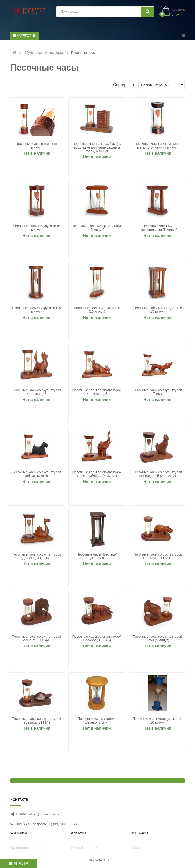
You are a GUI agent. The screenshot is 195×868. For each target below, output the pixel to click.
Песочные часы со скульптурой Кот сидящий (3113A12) (158, 475)
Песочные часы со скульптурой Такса (158, 393)
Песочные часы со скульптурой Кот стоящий (37, 393)
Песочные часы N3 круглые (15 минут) (37, 311)
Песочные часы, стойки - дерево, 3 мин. (98, 723)
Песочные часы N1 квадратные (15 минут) (158, 311)
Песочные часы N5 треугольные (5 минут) (97, 228)
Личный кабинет (85, 850)
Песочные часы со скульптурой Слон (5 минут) (158, 640)
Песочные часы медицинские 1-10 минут (158, 723)
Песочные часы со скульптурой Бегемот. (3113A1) (158, 558)
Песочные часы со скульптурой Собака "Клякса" (37, 475)
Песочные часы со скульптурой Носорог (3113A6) (97, 640)
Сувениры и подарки (45, 52)
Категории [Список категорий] (25, 36)
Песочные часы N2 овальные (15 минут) (97, 311)
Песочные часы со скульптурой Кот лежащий (97, 393)
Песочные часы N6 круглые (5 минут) (37, 228)
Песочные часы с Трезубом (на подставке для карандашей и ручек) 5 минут (97, 147)
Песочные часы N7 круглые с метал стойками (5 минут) (158, 146)
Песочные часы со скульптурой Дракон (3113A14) (37, 558)
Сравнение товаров (27, 850)
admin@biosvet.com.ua (44, 817)
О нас (136, 850)
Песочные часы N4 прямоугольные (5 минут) (158, 228)
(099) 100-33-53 (64, 826)
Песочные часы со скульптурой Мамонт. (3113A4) (37, 640)
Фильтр (19, 863)
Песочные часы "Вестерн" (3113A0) (98, 558)
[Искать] (148, 12)
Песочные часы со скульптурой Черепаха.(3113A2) (37, 723)
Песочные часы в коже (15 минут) (37, 146)
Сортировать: (125, 85)
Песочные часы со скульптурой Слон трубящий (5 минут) (97, 475)
